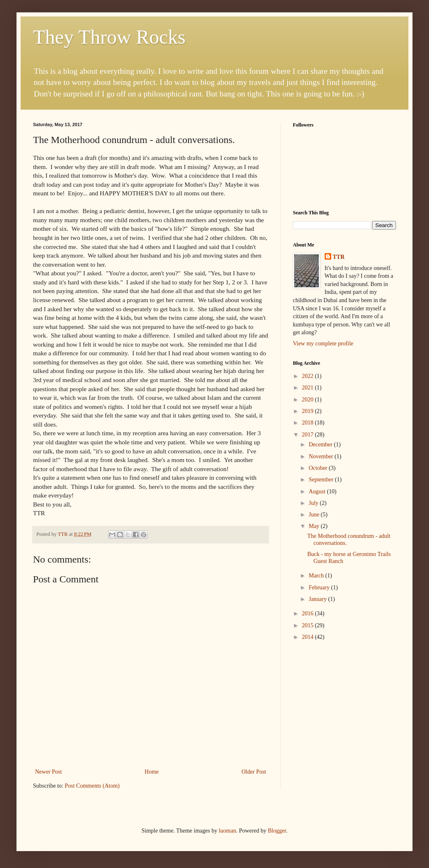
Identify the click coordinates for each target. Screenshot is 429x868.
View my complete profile (323, 344)
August (318, 491)
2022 (309, 376)
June (315, 515)
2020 (309, 400)
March (317, 576)
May (315, 526)
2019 (309, 411)
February (320, 588)
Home (152, 772)
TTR (339, 257)
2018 (309, 423)
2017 (309, 435)
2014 (309, 637)
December (321, 445)
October (319, 468)
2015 (309, 625)
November (322, 456)
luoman (227, 831)
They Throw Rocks (109, 37)
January (318, 599)
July (314, 503)
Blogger (277, 831)
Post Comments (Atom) (92, 786)
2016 (309, 613)
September (322, 480)
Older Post (254, 772)
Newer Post (48, 772)
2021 (309, 388)
